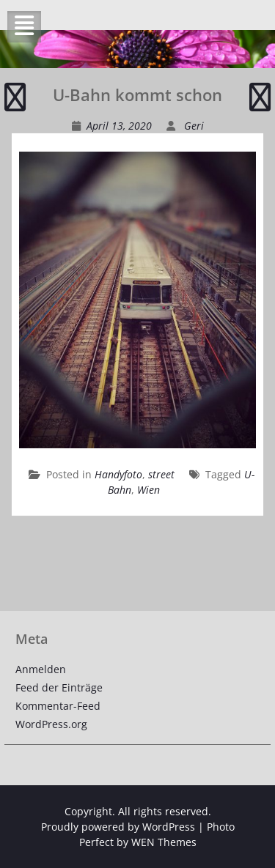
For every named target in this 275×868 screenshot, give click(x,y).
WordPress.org (51, 724)
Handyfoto (118, 474)
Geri (194, 126)
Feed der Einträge (59, 687)
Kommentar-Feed (58, 706)
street (161, 474)
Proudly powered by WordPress (118, 827)
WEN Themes (164, 842)
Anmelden (41, 669)
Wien (148, 490)
